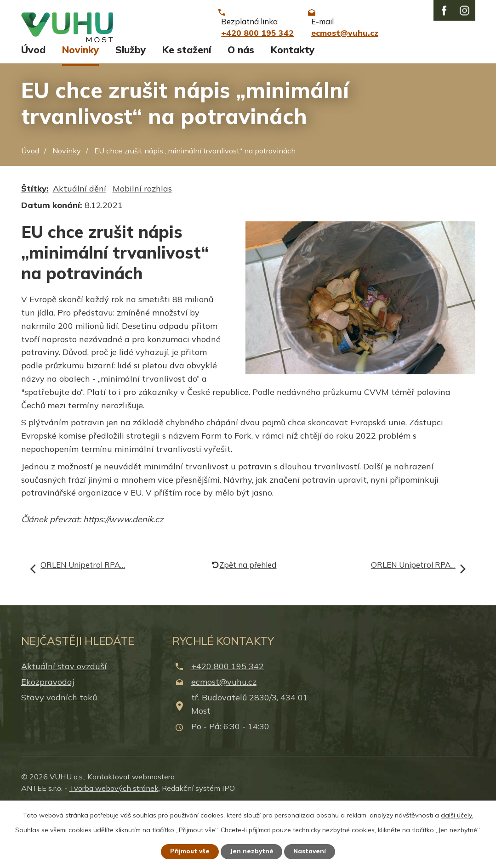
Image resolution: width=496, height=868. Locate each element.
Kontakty (293, 109)
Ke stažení (187, 109)
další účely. (457, 814)
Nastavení (312, 851)
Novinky (80, 109)
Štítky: (35, 248)
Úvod (33, 109)
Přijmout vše (188, 851)
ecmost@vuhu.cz (224, 741)
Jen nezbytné (252, 851)
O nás (241, 109)
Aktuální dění (80, 248)
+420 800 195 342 (228, 726)
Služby (131, 109)
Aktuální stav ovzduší (64, 726)
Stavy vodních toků (59, 757)
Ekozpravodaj (48, 741)
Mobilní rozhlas (142, 248)
